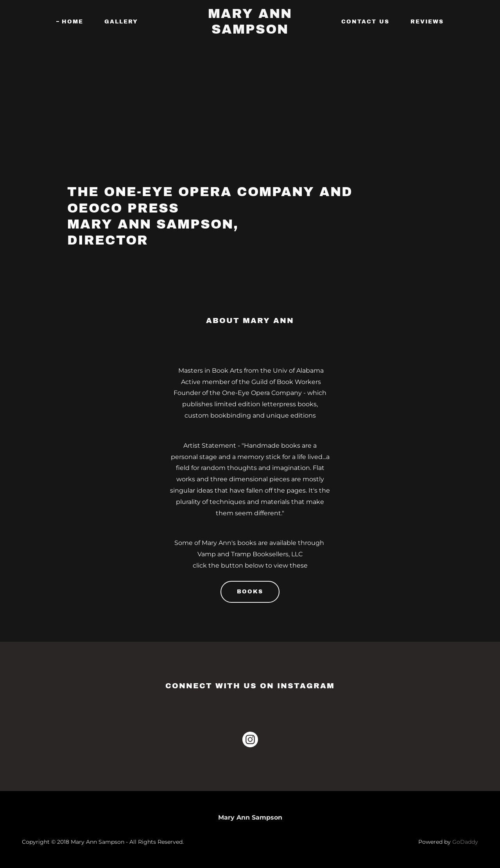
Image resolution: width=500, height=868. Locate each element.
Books (250, 592)
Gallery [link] (121, 22)
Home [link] (73, 22)
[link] (250, 31)
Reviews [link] (427, 22)
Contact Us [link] (365, 22)
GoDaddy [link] (465, 842)
